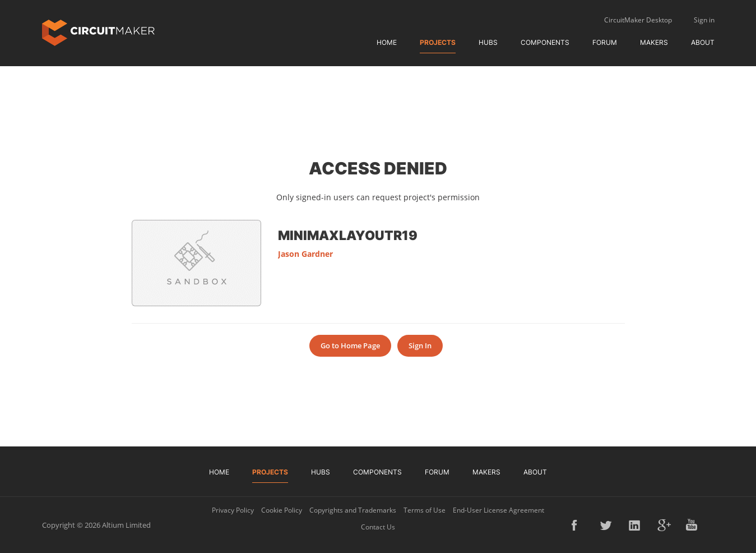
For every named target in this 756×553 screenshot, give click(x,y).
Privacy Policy (233, 510)
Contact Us (378, 527)
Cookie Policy (282, 510)
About (703, 42)
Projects (438, 42)
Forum (605, 42)
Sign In (420, 345)
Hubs (488, 42)
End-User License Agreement (498, 510)
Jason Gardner (305, 254)
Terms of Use (425, 510)
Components (545, 42)
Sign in (704, 20)
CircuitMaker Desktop (638, 20)
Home (387, 42)
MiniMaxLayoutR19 (348, 235)
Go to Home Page (350, 345)
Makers (654, 42)
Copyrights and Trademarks (353, 510)
